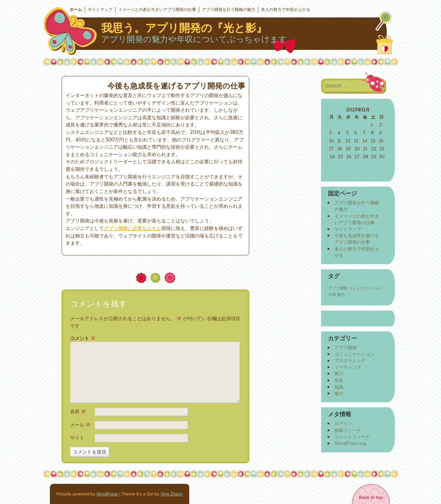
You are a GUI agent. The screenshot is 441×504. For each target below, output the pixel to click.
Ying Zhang (171, 494)
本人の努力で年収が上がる (286, 10)
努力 (339, 373)
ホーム (76, 10)
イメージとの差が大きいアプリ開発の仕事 (157, 10)
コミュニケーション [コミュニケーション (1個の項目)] (365, 288)
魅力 (339, 393)
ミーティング (348, 367)
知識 (339, 387)
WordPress (107, 494)
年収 (339, 380)
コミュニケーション (354, 354)
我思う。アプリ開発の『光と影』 (184, 28)
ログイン (343, 423)
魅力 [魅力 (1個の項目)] (341, 295)
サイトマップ (100, 10)
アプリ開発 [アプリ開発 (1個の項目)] (338, 288)
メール (80, 425)
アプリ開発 (346, 348)
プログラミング (350, 360)
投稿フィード (348, 430)
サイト (77, 438)
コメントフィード (352, 437)
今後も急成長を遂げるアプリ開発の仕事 (357, 239)
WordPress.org (350, 443)
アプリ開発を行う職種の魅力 (229, 10)
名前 (78, 411)
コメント (83, 338)
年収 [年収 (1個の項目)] (332, 295)
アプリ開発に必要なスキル (133, 228)
